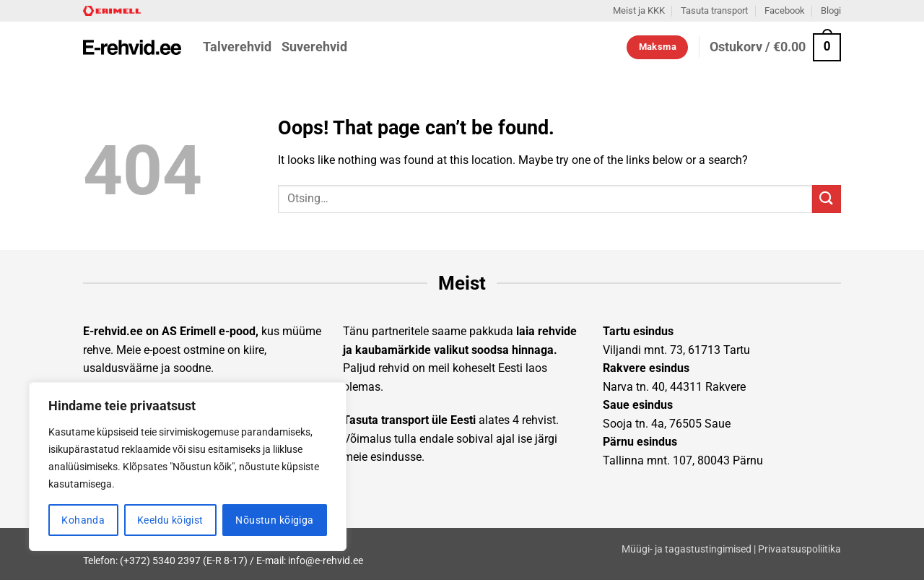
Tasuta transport (714, 10)
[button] (775, 47)
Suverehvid (314, 47)
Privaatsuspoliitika (799, 549)
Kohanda (83, 520)
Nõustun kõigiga (274, 520)
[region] (188, 467)
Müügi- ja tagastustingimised (687, 549)
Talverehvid (237, 47)
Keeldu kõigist (170, 520)
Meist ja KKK (639, 10)
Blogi (831, 10)
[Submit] (827, 199)
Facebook (785, 10)
